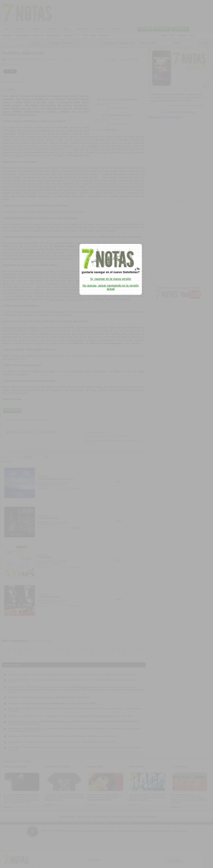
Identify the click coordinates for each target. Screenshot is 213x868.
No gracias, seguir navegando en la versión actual (111, 287)
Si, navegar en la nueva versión (111, 279)
